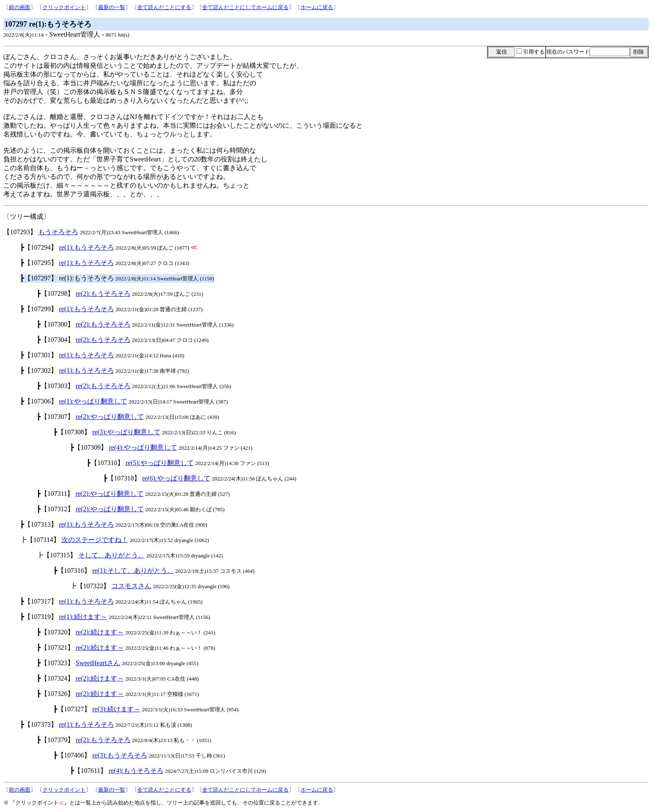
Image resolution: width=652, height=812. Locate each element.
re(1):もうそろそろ (86, 247)
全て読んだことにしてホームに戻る (245, 7)
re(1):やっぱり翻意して (93, 401)
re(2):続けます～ (100, 632)
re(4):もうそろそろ (136, 771)
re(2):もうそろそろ (103, 293)
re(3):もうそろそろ (120, 755)
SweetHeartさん (98, 663)
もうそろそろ (58, 232)
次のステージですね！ (95, 540)
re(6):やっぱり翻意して (176, 478)
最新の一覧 (112, 7)
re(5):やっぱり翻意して (160, 463)
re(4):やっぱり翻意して (143, 447)
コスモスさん (131, 586)
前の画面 (20, 7)
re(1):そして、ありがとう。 (133, 571)
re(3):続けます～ (116, 709)
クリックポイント (64, 7)
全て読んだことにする (164, 7)
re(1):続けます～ (83, 617)
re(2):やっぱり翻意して (110, 417)
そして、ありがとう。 (111, 555)
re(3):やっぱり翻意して (126, 432)
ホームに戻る (317, 7)
